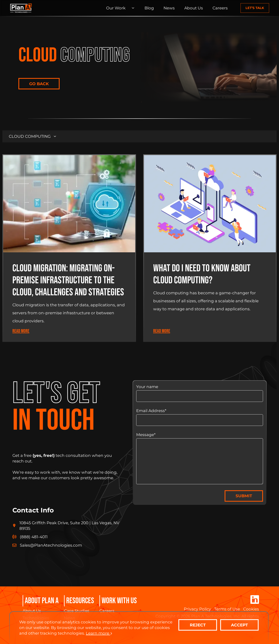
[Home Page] (21, 8)
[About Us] (193, 8)
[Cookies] (251, 609)
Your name (200, 393)
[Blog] (149, 8)
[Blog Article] (69, 248)
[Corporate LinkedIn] (255, 600)
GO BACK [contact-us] (39, 84)
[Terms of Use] (227, 609)
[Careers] (220, 8)
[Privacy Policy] (197, 609)
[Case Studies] (79, 611)
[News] (169, 8)
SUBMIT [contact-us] (244, 496)
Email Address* (200, 417)
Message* (200, 458)
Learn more (99, 633)
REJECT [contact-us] (198, 625)
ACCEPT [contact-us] (239, 625)
